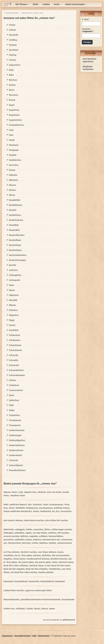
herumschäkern (56, 536)
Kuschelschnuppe (17, 260)
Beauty (12, 85)
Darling (13, 55)
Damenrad (60, 581)
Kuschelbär (14, 230)
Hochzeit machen (29, 552)
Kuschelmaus (15, 250)
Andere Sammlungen (76, 4)
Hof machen (63, 533)
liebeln (29, 529)
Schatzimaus (15, 345)
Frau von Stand (54, 492)
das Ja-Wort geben (23, 555)
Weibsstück (45, 511)
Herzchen (14, 165)
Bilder (36, 4)
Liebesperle (15, 280)
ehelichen (46, 555)
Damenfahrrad (47, 581)
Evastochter (66, 511)
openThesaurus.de (69, 620)
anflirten (52, 533)
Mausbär (13, 300)
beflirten (24, 536)
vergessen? (88, 31)
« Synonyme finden (11, 13)
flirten (47, 529)
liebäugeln (8, 533)
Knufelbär (14, 225)
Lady (21, 492)
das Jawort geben (26, 562)
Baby (11, 70)
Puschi (12, 325)
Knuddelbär (15, 200)
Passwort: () (88, 30)
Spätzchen (14, 400)
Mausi (12, 290)
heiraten (37, 555)
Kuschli (13, 265)
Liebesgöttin (15, 275)
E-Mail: (86, 19)
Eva (58, 511)
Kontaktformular (22, 636)
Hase (11, 130)
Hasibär (13, 155)
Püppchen (14, 315)
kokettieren (9, 529)
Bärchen (13, 80)
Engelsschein (15, 120)
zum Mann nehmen (47, 552)
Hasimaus (14, 145)
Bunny (12, 100)
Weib (6, 505)
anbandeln (19, 533)
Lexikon (46, 4)
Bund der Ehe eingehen (14, 569)
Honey (12, 170)
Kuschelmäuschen (18, 255)
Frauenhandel (68, 600)
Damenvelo (34, 581)
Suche (57, 4)
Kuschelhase (15, 240)
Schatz (12, 25)
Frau (6, 508)
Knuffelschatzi (16, 220)
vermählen (8, 555)
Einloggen (87, 42)
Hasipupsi (14, 150)
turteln (35, 543)
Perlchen (13, 310)
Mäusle (12, 305)
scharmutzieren (64, 543)
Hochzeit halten (66, 562)
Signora (7, 492)
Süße (11, 405)
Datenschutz (44, 636)
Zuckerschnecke (17, 430)
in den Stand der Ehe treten (57, 566)
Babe (11, 75)
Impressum (7, 636)
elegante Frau (30, 492)
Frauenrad (8, 581)
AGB (34, 636)
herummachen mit (51, 540)
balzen (29, 540)
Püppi (12, 320)
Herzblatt (14, 50)
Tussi (67, 505)
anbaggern (20, 529)
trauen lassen (19, 559)
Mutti (12, 508)
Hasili (12, 140)
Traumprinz (15, 425)
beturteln (26, 543)
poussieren (9, 540)
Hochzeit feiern (36, 566)
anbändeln (20, 540)
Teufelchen (14, 415)
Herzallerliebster (17, 470)
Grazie (36, 511)
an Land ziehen (40, 533)
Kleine (12, 195)
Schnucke (14, 355)
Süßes (12, 410)
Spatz (12, 395)
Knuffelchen (15, 215)
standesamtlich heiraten (38, 559)
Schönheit (14, 385)
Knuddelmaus (16, 205)
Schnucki (13, 460)
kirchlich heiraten (59, 559)
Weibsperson (32, 508)
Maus (12, 285)
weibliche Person (62, 508)
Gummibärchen (17, 125)
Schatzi (13, 60)
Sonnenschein (16, 390)
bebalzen (43, 543)
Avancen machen (11, 536)
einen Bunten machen (34, 520)
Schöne (13, 380)
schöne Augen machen (62, 529)
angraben (34, 536)
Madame (42, 492)
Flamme (13, 45)
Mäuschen (14, 295)
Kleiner (13, 190)
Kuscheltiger (15, 245)
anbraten (37, 540)
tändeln (52, 543)
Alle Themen (22, 4)
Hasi (11, 135)
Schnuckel (14, 365)
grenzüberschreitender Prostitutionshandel (40, 600)
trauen (60, 552)
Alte (30, 505)
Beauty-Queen (48, 609)
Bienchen (14, 95)
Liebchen (13, 270)
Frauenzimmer (56, 505)
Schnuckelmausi (17, 375)
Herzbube (14, 35)
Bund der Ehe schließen (37, 569)
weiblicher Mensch (18, 505)
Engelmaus (14, 115)
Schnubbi (14, 360)
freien (55, 562)
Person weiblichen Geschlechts (18, 511)
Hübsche (13, 175)
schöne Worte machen (14, 591)
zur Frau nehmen (11, 552)
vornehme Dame (18, 496)
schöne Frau (9, 609)
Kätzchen (13, 180)
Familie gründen (46, 572)
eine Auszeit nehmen (13, 520)
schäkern (43, 536)
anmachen (38, 529)
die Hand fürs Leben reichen (24, 572)
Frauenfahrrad (21, 581)
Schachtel (37, 505)
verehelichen (55, 569)
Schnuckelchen (16, 370)
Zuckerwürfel (15, 455)
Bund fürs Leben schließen (16, 566)
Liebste (12, 30)
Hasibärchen (15, 160)
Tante (46, 505)
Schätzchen (15, 335)
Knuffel (13, 210)
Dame (14, 492)
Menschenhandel (11, 600)
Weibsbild (20, 508)
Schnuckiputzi (16, 465)
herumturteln (14, 543)
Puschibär (14, 330)
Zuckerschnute (16, 450)
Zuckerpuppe (15, 435)
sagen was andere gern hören (38, 591)
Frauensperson (46, 508)
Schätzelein (15, 340)
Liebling (13, 40)
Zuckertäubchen (17, 445)
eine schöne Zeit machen (57, 520)
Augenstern (15, 65)
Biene (12, 90)
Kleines (13, 185)
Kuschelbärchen (17, 235)
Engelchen (14, 110)
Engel (12, 105)
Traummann (15, 420)
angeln (28, 533)
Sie (53, 511)
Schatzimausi (15, 350)
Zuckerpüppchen (17, 440)
